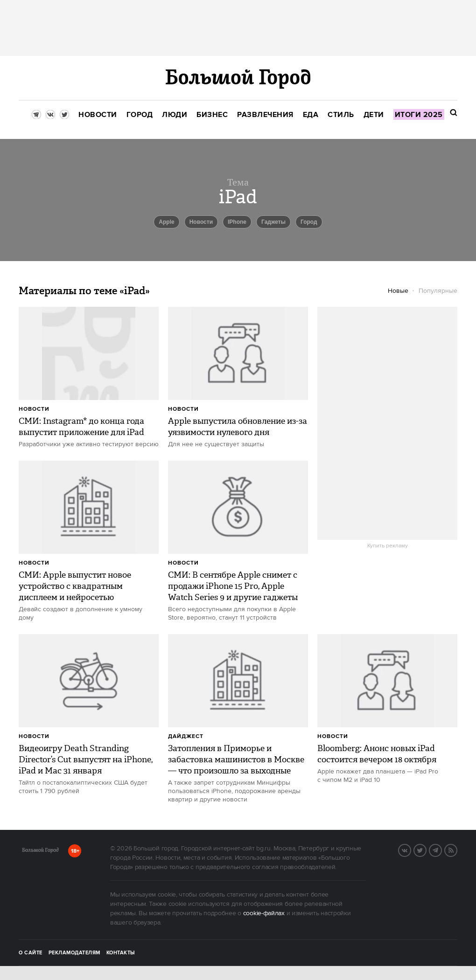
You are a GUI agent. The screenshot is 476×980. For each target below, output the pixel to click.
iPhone (237, 222)
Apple (166, 222)
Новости (34, 409)
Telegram (441, 849)
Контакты (121, 953)
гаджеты (273, 222)
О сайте (31, 953)
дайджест (186, 736)
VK (411, 849)
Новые (398, 291)
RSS (457, 849)
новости (201, 222)
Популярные (438, 291)
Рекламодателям (74, 953)
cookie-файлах (264, 913)
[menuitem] (98, 115)
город (309, 222)
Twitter (426, 849)
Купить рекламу (388, 546)
